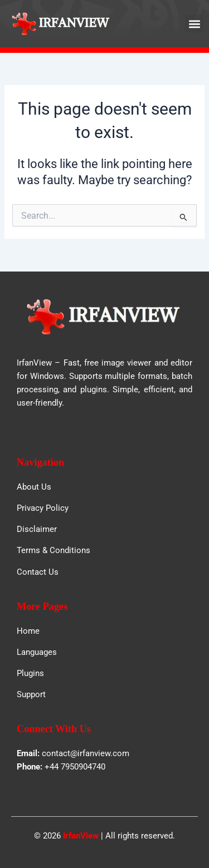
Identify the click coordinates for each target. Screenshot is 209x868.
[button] (194, 24)
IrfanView (81, 836)
